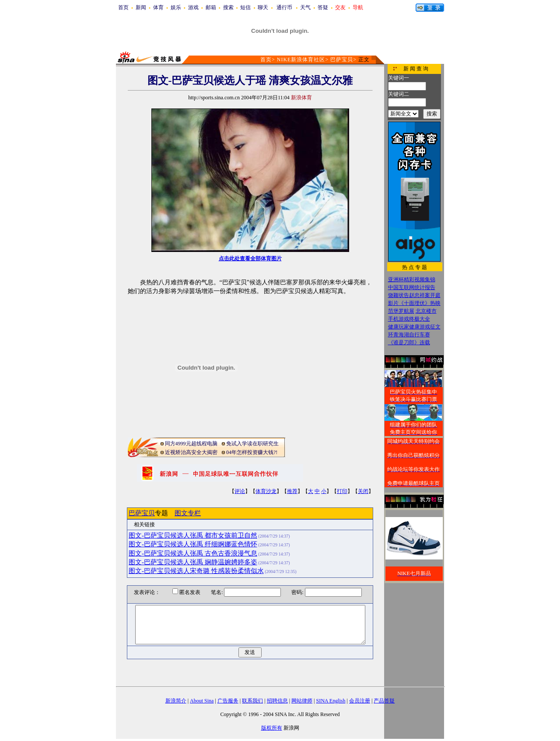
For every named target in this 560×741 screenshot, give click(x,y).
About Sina (202, 701)
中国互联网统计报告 (412, 287)
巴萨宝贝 (342, 59)
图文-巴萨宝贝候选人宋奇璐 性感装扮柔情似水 (196, 571)
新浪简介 (176, 701)
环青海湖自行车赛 (409, 335)
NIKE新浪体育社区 (301, 59)
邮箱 (211, 7)
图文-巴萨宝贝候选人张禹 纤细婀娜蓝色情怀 (193, 544)
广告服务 (228, 701)
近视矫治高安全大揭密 (191, 452)
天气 (305, 7)
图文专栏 (188, 513)
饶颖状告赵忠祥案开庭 (414, 295)
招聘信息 (277, 701)
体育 (158, 7)
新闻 (141, 7)
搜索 (228, 7)
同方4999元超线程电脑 (191, 444)
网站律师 (302, 701)
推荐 (292, 491)
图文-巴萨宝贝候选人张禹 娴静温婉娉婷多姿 (193, 562)
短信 (245, 7)
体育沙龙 (266, 491)
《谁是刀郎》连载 (409, 343)
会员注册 (360, 701)
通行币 (284, 7)
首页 (123, 7)
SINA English (331, 701)
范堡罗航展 (401, 311)
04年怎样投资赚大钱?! (252, 452)
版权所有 (272, 728)
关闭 (363, 491)
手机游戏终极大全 (409, 319)
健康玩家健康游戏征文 (414, 327)
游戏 (193, 7)
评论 (240, 491)
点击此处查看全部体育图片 (250, 259)
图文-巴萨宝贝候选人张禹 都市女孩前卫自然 (193, 535)
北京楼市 (426, 311)
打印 (342, 491)
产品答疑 (384, 701)
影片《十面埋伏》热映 (414, 303)
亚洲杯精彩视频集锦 (412, 280)
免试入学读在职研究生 (252, 444)
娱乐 (176, 7)
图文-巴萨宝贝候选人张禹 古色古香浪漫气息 (193, 553)
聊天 (263, 7)
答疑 (323, 7)
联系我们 (252, 701)
